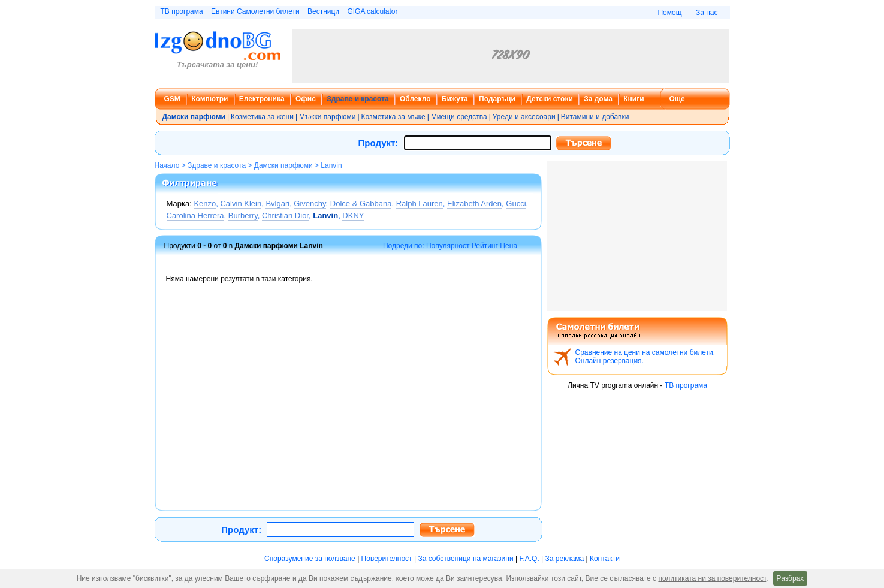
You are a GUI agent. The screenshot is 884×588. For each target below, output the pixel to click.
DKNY (353, 215)
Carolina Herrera (195, 215)
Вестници (323, 11)
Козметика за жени (262, 117)
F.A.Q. (529, 559)
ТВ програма (182, 11)
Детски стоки (549, 99)
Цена (509, 246)
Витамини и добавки (595, 117)
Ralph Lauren (420, 203)
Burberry (243, 215)
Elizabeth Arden (474, 203)
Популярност (448, 246)
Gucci (516, 203)
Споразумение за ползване (310, 559)
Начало (167, 165)
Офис (306, 99)
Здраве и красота (357, 99)
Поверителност (387, 559)
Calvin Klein (241, 203)
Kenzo (205, 203)
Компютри (209, 99)
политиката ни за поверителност (712, 578)
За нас (707, 13)
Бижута (455, 99)
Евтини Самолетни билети (255, 11)
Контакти (605, 559)
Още (677, 99)
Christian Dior (285, 215)
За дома (598, 99)
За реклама (565, 559)
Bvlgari (277, 203)
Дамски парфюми (283, 165)
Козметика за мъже (393, 117)
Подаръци (497, 99)
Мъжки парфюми (327, 117)
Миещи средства (459, 117)
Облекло (415, 99)
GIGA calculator (372, 11)
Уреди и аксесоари (524, 117)
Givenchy (310, 203)
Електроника (262, 99)
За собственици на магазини (465, 559)
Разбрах (791, 578)
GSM (172, 99)
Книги (633, 99)
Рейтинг (485, 246)
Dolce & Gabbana (361, 203)
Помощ (669, 13)
